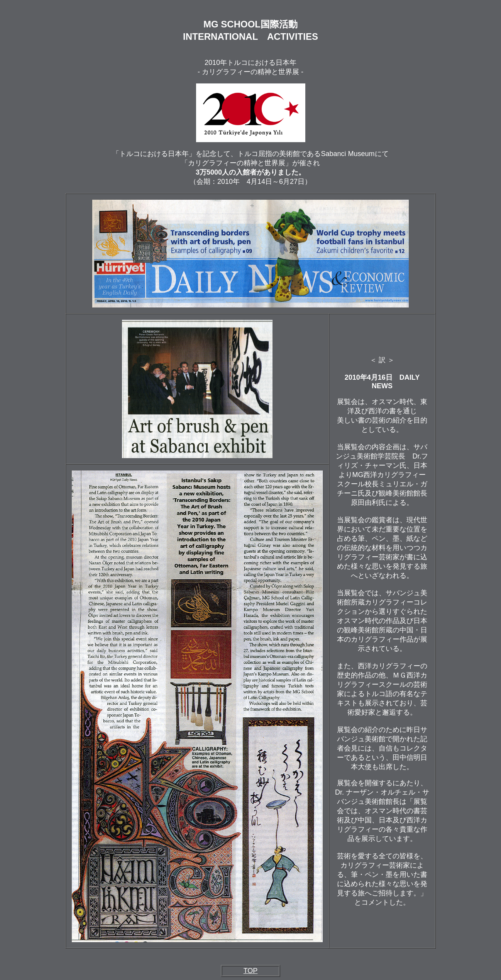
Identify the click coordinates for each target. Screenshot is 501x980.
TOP (251, 971)
